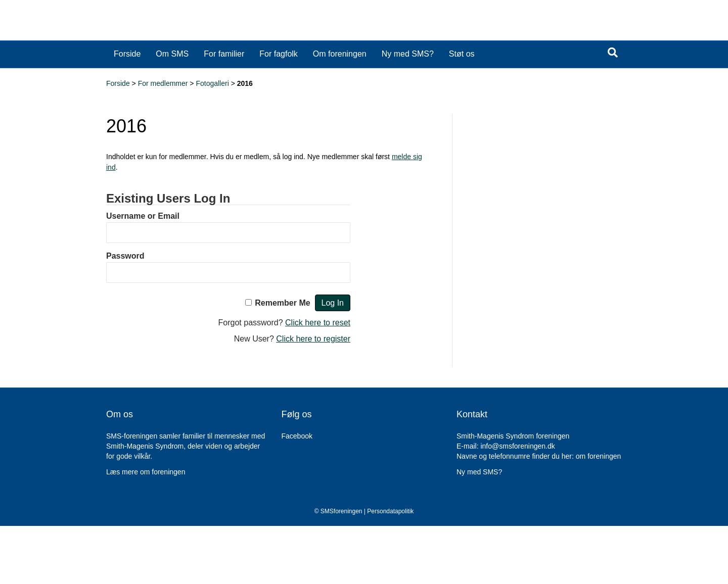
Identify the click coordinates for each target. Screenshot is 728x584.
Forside (127, 112)
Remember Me (282, 361)
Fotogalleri (212, 141)
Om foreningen (340, 112)
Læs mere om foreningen (146, 530)
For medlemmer (163, 141)
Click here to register (313, 397)
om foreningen (599, 514)
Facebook (297, 494)
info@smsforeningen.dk (517, 504)
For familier (224, 112)
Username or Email (143, 274)
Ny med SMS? (408, 112)
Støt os (462, 112)
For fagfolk (279, 112)
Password (125, 314)
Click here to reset (318, 381)
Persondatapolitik (390, 569)
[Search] (613, 111)
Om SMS (172, 112)
